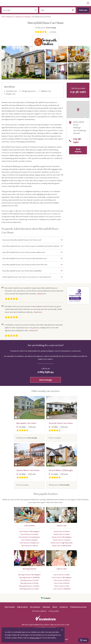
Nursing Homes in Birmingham (29, 575)
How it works (10, 607)
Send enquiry (78, 150)
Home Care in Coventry (62, 540)
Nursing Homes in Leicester (29, 586)
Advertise (46, 607)
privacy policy (35, 638)
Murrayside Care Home (26, 423)
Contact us (64, 607)
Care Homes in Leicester (29, 534)
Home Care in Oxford (62, 531)
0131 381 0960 (78, 92)
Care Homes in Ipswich (29, 540)
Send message (46, 380)
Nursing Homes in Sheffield (29, 577)
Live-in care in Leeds (62, 586)
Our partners (35, 607)
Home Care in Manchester (62, 546)
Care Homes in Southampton (29, 537)
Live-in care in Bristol (62, 583)
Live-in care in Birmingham (62, 577)
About (55, 607)
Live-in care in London (62, 575)
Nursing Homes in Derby (29, 583)
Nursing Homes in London (29, 589)
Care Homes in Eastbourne (29, 543)
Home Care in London (62, 534)
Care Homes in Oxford (29, 546)
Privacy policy (54, 611)
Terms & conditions (39, 611)
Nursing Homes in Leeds (29, 580)
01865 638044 (45, 372)
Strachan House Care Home (61, 423)
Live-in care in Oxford (62, 580)
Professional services (78, 607)
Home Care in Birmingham (62, 537)
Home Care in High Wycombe (62, 543)
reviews (53, 32)
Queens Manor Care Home (28, 470)
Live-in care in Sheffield (62, 589)
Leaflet (87, 117)
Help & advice (22, 607)
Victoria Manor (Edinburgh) (61, 470)
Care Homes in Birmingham (29, 531)
